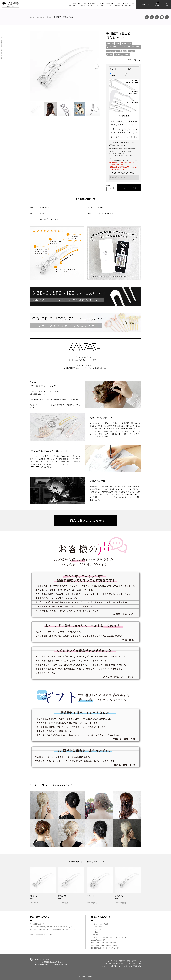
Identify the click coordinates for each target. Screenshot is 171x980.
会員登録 (114, 966)
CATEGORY (72, 4)
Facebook (147, 17)
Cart (157, 4)
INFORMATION (128, 4)
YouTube (157, 17)
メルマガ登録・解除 (134, 966)
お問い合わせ (137, 961)
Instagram (152, 17)
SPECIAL (110, 4)
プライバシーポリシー (134, 963)
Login (146, 5)
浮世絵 (49, 17)
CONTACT (82, 4)
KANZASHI (40, 17)
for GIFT (101, 4)
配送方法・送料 (124, 961)
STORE (118, 4)
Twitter (167, 17)
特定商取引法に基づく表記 (115, 963)
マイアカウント (103, 966)
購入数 (108, 185)
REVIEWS (91, 4)
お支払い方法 (112, 961)
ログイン (122, 966)
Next (96, 67)
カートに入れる (129, 188)
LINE (162, 17)
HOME (32, 17)
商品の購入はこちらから (85, 520)
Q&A (166, 6)
